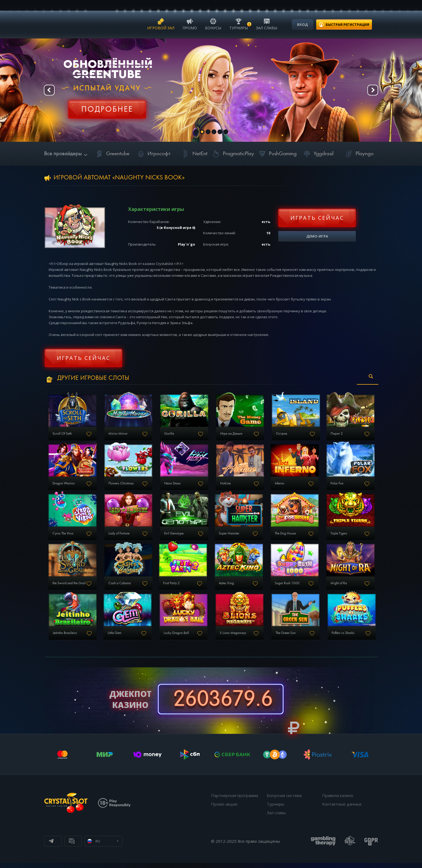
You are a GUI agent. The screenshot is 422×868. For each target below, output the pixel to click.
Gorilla (169, 435)
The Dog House (285, 537)
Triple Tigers (338, 537)
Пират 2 (336, 435)
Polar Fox (336, 486)
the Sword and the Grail (69, 587)
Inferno (279, 486)
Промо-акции (224, 809)
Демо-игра (317, 236)
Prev (50, 90)
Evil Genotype (174, 537)
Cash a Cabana (119, 587)
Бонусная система (284, 800)
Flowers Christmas (121, 486)
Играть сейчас (317, 218)
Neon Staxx (172, 486)
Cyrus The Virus (63, 537)
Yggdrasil (318, 154)
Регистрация (107, 106)
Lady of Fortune (119, 537)
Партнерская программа (235, 800)
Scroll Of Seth (62, 435)
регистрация (347, 24)
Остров (281, 435)
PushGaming (277, 154)
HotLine (225, 486)
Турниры (239, 24)
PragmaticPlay (233, 154)
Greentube (112, 154)
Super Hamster (229, 537)
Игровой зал (161, 24)
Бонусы (213, 24)
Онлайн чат (116, 846)
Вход (303, 24)
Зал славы (267, 24)
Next (372, 90)
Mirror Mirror (117, 435)
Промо (190, 24)
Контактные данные (342, 809)
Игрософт (153, 154)
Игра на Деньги (231, 435)
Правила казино (338, 800)
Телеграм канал (71, 846)
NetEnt (194, 154)
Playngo (359, 154)
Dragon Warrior (63, 486)
